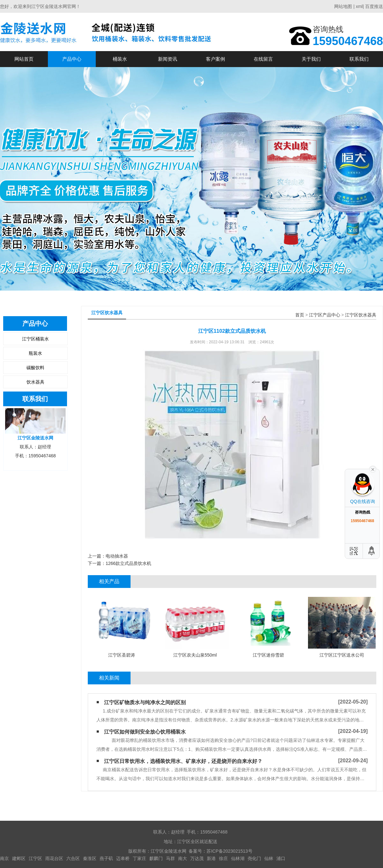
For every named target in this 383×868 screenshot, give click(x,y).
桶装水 (120, 59)
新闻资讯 (168, 59)
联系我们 (359, 59)
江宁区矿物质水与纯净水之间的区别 (145, 702)
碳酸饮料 (35, 368)
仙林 (269, 858)
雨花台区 (54, 858)
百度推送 (374, 6)
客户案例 (215, 59)
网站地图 (343, 6)
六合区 (73, 858)
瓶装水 (35, 353)
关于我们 (311, 59)
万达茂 (197, 858)
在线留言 (263, 59)
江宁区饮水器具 (361, 315)
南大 (183, 858)
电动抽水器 (117, 556)
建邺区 (19, 858)
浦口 (281, 858)
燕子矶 (106, 858)
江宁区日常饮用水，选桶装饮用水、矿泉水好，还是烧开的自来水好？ (183, 761)
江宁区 (35, 858)
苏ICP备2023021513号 (229, 851)
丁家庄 (139, 858)
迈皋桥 (123, 858)
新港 (211, 858)
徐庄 (223, 858)
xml (359, 6)
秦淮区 (90, 858)
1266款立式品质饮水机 (128, 563)
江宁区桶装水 (35, 339)
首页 (300, 315)
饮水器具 (35, 382)
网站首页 (24, 59)
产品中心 (72, 59)
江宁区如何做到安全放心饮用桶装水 (145, 732)
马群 (170, 858)
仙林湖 (238, 858)
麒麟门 (156, 858)
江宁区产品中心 (325, 315)
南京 (4, 858)
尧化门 (254, 858)
